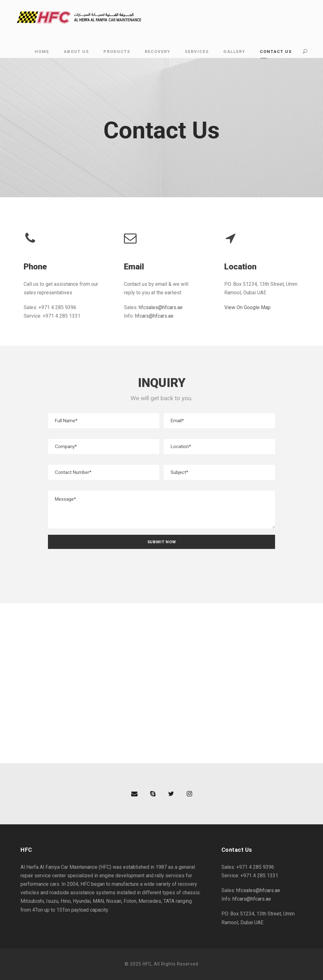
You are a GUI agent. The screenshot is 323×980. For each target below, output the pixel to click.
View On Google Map (247, 307)
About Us (76, 52)
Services (197, 52)
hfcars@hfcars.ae (154, 316)
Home (42, 52)
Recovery (158, 52)
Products (117, 52)
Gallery (234, 52)
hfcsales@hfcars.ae (161, 307)
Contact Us (276, 52)
